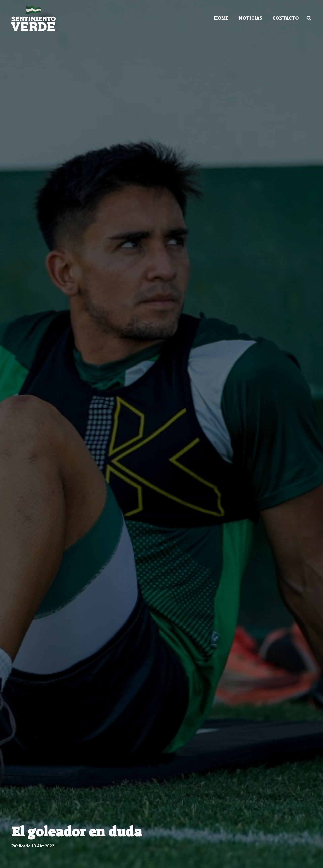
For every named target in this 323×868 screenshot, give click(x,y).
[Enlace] (33, 18)
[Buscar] (309, 18)
